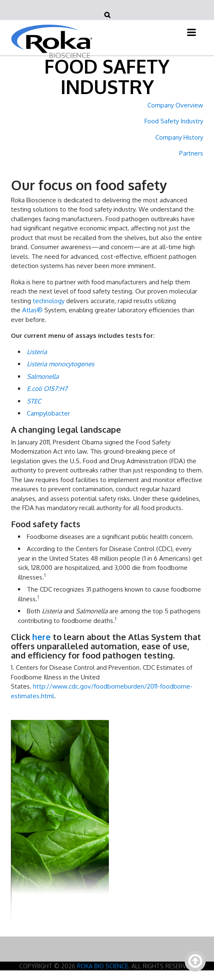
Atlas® (32, 310)
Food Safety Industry (174, 121)
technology (49, 301)
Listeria (37, 352)
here (41, 637)
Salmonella (43, 376)
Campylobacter (48, 413)
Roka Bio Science (103, 966)
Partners (191, 153)
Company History (179, 137)
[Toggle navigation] (192, 32)
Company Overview (175, 105)
